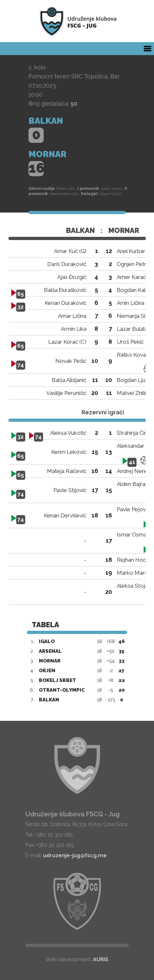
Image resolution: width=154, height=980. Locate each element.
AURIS (101, 959)
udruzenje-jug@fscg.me (75, 855)
